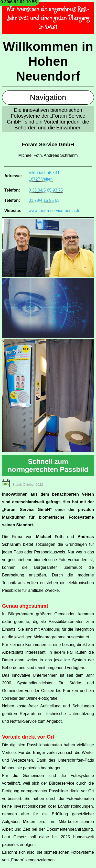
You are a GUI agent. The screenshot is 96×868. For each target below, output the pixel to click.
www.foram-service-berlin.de (55, 211)
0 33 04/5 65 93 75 (46, 190)
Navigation (48, 97)
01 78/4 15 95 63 (44, 200)
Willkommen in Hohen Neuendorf (48, 61)
